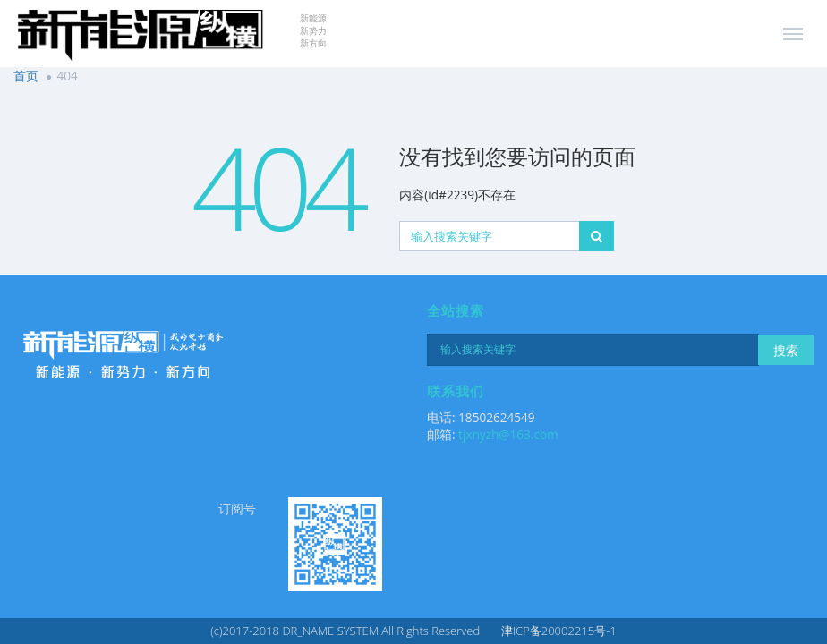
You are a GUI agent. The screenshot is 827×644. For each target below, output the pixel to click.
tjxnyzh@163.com (508, 434)
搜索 (786, 350)
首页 (26, 76)
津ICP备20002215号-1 (559, 631)
